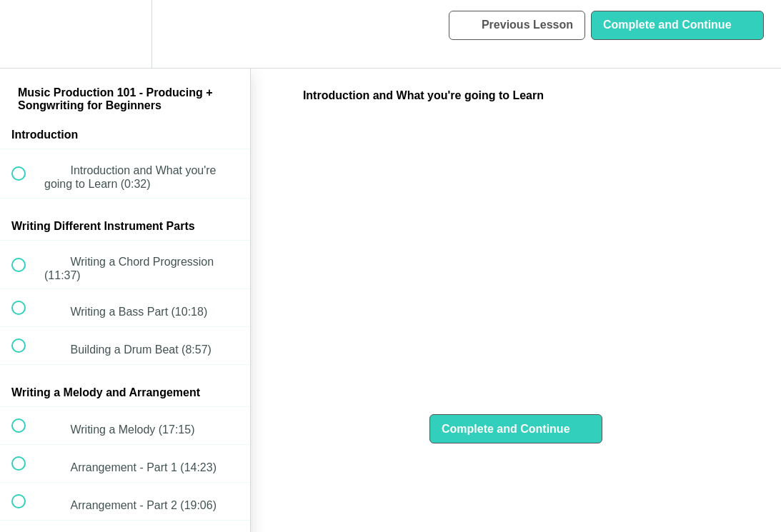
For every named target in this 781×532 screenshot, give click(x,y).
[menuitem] (125, 34)
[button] (26, 34)
